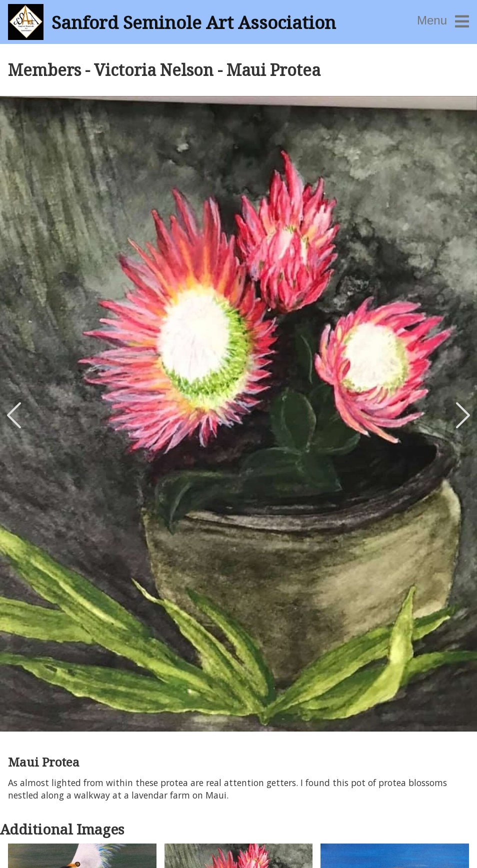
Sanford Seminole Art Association (194, 22)
